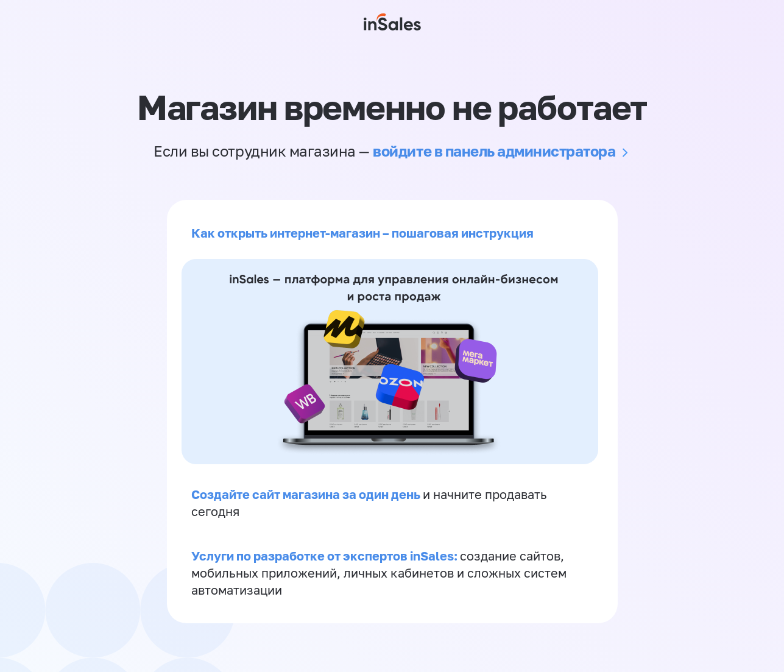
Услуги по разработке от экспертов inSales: (326, 556)
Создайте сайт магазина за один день (307, 494)
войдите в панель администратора (494, 151)
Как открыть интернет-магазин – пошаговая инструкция (362, 233)
